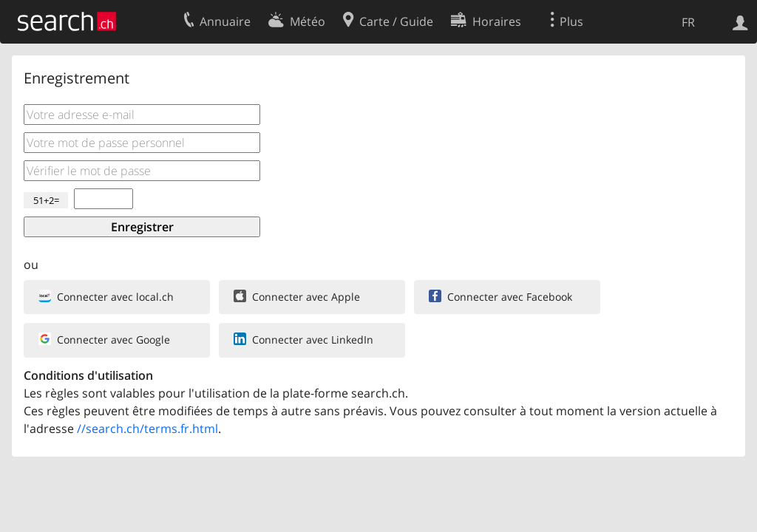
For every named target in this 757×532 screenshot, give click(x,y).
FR (688, 22)
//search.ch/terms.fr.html (147, 429)
